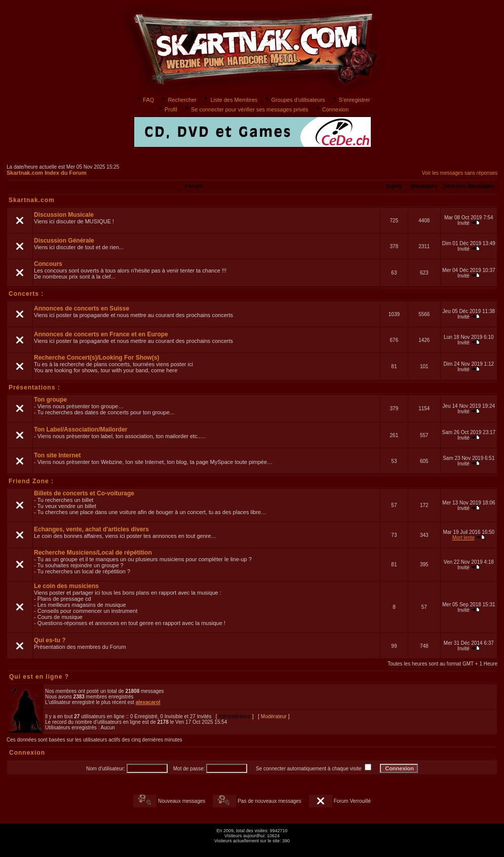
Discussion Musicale (64, 215)
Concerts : (26, 294)
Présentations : (34, 387)
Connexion (332, 109)
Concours (48, 264)
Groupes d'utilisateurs (295, 100)
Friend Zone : (31, 481)
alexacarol (148, 702)
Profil (167, 109)
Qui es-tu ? (50, 640)
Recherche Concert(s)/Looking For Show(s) (96, 358)
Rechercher (178, 100)
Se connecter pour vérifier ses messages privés (246, 109)
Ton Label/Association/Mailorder (81, 430)
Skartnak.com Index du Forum (47, 173)
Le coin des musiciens (66, 586)
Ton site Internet (57, 455)
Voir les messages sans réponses (460, 173)
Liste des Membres (230, 100)
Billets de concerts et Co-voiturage (84, 493)
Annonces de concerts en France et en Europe (101, 334)
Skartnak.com (32, 200)
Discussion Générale (64, 241)
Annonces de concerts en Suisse (82, 308)
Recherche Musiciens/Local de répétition (93, 553)
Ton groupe (50, 400)
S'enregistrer (351, 100)
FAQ (145, 100)
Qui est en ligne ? (39, 677)
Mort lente (463, 538)
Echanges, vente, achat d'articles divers (91, 529)
